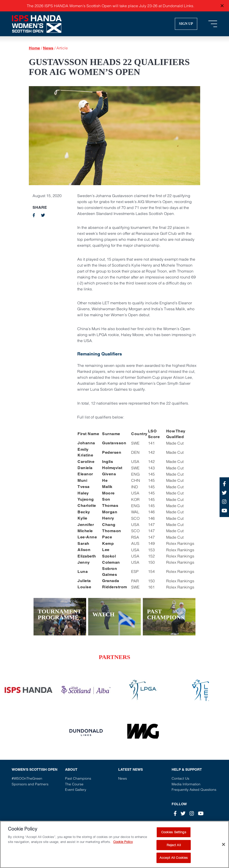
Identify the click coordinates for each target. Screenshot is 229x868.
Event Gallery (76, 790)
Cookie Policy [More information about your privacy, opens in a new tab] (123, 845)
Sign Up (186, 24)
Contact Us (180, 778)
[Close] (224, 848)
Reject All (174, 849)
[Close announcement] (222, 6)
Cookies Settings (174, 836)
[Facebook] (175, 813)
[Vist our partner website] (29, 690)
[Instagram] (192, 813)
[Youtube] (201, 813)
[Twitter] (183, 813)
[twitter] (43, 215)
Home (34, 48)
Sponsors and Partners (30, 784)
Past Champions (78, 778)
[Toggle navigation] (213, 24)
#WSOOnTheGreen (27, 778)
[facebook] (34, 215)
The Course (74, 784)
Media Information (186, 784)
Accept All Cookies (174, 862)
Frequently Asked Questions (194, 790)
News (48, 48)
